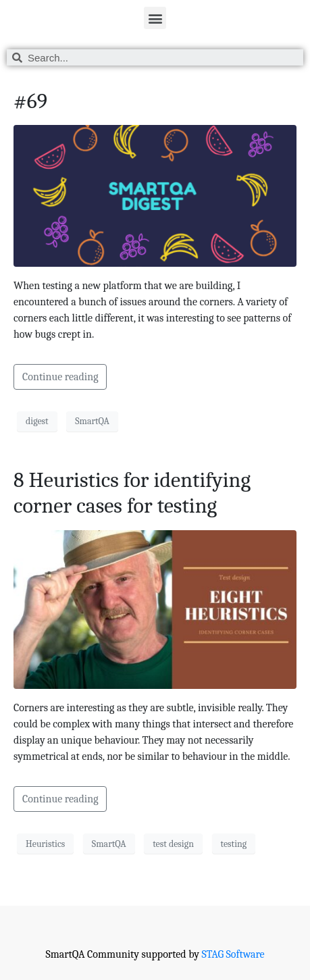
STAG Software (233, 954)
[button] (155, 18)
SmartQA (92, 421)
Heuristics (45, 844)
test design (173, 844)
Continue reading (60, 377)
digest (37, 421)
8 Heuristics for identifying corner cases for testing (132, 493)
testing (234, 844)
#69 (30, 101)
